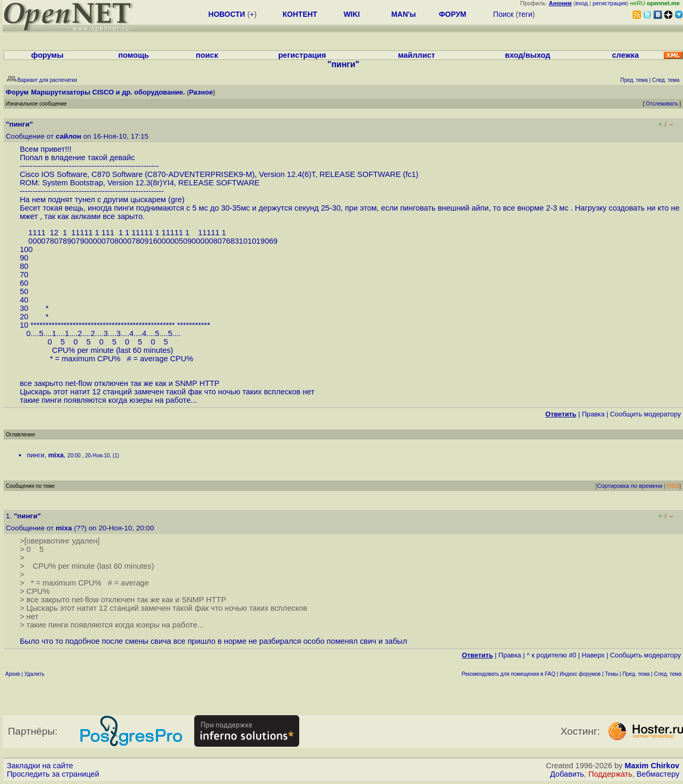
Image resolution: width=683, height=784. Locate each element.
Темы (611, 674)
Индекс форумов (580, 674)
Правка (593, 414)
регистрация (610, 3)
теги (525, 14)
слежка (626, 55)
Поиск (503, 14)
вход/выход (528, 55)
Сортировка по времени (630, 486)
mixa (56, 455)
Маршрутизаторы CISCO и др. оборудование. (108, 92)
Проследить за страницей (53, 774)
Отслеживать (662, 104)
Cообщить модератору (645, 414)
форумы (47, 55)
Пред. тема (636, 674)
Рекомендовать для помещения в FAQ (508, 674)
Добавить (567, 774)
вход (582, 3)
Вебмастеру (658, 774)
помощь (134, 55)
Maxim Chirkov (652, 766)
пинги (35, 455)
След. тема (668, 674)
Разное (201, 92)
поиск (207, 55)
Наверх (593, 655)
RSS (673, 486)
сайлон (69, 136)
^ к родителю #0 (551, 655)
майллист (417, 55)
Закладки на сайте (40, 766)
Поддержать (611, 774)
